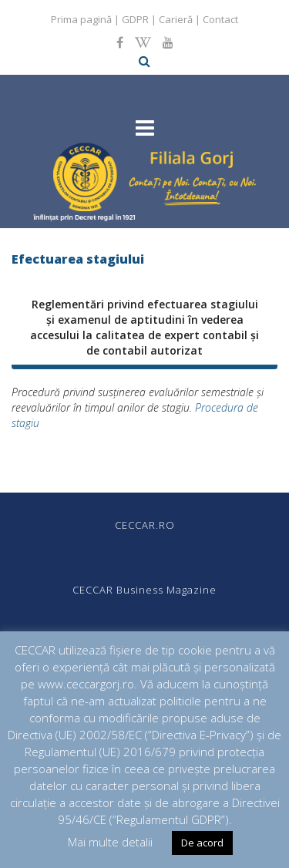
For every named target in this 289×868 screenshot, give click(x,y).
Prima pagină (81, 19)
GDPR (135, 19)
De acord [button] (202, 843)
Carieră (176, 19)
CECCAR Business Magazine (144, 590)
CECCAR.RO (145, 525)
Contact (220, 19)
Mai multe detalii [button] (110, 842)
